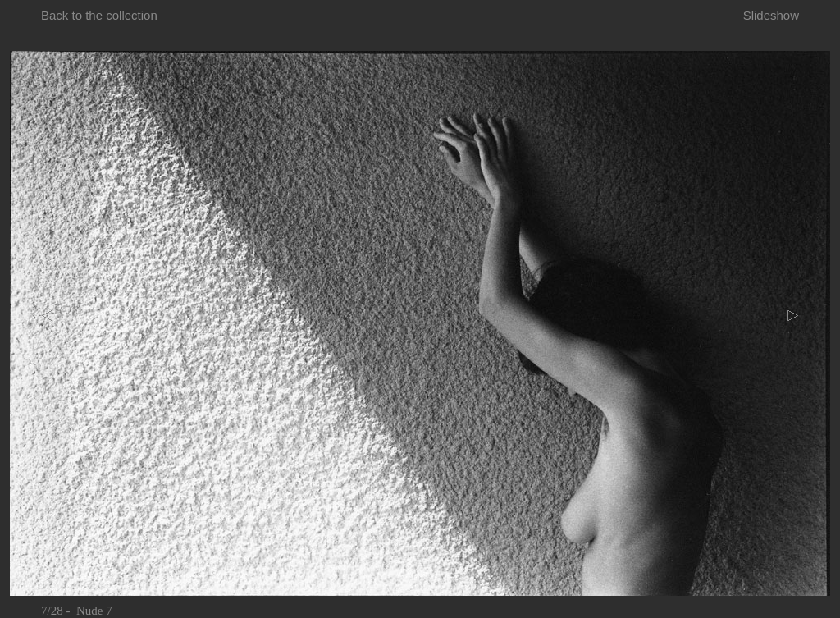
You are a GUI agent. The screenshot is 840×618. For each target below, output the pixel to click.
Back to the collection (99, 15)
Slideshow (771, 15)
